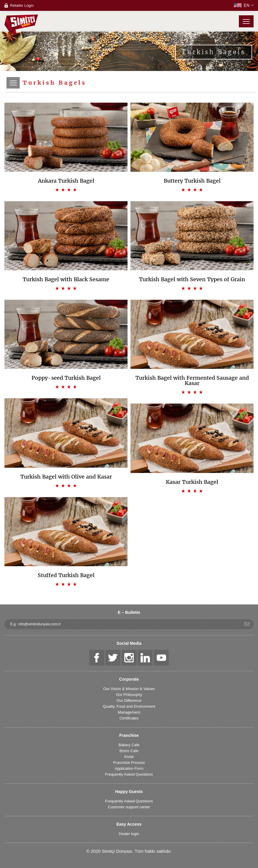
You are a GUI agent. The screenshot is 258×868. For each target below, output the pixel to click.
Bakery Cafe (129, 745)
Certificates (129, 718)
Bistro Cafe (129, 751)
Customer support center (129, 807)
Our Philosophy (129, 695)
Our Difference (129, 700)
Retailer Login (22, 5)
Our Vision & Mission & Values (129, 689)
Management (129, 712)
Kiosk (129, 757)
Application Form (129, 768)
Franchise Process (129, 763)
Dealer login (129, 834)
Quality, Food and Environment (129, 706)
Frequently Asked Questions (129, 774)
